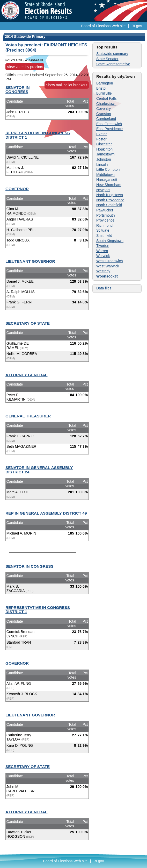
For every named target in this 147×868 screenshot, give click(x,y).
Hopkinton (104, 149)
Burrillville (104, 93)
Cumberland (106, 119)
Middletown (105, 175)
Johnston (104, 159)
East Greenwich (109, 124)
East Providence (109, 129)
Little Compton (108, 169)
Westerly (103, 271)
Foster (101, 139)
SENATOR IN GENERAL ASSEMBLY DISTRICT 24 (39, 470)
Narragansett (107, 180)
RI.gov (137, 26)
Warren (102, 251)
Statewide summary (112, 54)
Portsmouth (106, 215)
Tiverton (103, 246)
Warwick (103, 256)
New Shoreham (109, 185)
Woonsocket (107, 276)
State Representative (113, 64)
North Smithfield (109, 205)
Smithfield (104, 236)
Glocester (104, 144)
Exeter (101, 134)
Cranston (104, 114)
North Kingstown (110, 195)
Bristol (101, 88)
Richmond (104, 225)
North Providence (110, 200)
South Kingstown (110, 241)
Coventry (104, 109)
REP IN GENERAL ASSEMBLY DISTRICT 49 (46, 513)
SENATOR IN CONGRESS (18, 90)
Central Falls (106, 98)
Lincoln (102, 165)
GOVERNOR (17, 189)
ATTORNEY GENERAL (26, 375)
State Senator (107, 59)
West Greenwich (109, 261)
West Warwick (108, 266)
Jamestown (105, 154)
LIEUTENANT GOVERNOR (30, 261)
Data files (104, 288)
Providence (105, 220)
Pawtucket (105, 210)
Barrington (105, 83)
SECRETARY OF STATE (28, 323)
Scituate (103, 230)
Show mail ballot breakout (67, 85)
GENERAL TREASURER (28, 416)
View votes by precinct (25, 67)
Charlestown (106, 104)
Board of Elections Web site (104, 26)
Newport (103, 190)
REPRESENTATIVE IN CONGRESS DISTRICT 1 (38, 135)
